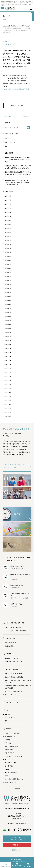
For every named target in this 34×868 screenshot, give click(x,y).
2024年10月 (8, 252)
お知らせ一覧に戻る (17, 106)
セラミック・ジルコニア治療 (13, 756)
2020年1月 (8, 364)
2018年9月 (8, 392)
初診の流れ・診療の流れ (12, 658)
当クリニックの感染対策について (15, 691)
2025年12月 (8, 212)
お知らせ (7, 138)
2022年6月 (8, 324)
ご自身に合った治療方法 (12, 733)
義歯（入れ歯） (9, 766)
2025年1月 (8, 240)
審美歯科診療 (9, 750)
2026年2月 (8, 204)
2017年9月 (8, 404)
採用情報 (17, 789)
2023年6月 (8, 304)
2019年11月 (8, 372)
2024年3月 (8, 272)
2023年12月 (8, 284)
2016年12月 (8, 412)
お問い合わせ (17, 845)
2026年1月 (8, 208)
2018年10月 (8, 388)
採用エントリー (17, 850)
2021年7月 (8, 340)
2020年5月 (8, 352)
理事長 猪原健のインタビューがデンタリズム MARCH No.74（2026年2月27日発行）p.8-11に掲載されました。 (18, 183)
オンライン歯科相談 (11, 773)
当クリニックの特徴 (12, 669)
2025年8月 (8, 220)
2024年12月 (8, 244)
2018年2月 (8, 396)
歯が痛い (13, 566)
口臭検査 (7, 740)
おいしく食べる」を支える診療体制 (16, 631)
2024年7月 (8, 264)
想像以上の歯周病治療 (11, 746)
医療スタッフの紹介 (11, 643)
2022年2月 (8, 332)
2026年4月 (8, 196)
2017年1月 (8, 408)
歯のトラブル (20, 566)
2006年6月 (8, 416)
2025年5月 (8, 228)
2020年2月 (8, 360)
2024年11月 (8, 248)
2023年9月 (8, 296)
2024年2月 (8, 276)
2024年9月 (8, 256)
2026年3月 (8, 200)
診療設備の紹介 (9, 646)
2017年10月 (8, 400)
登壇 (6, 146)
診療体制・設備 (11, 638)
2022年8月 (8, 316)
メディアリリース (9, 45)
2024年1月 (8, 280)
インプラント (15, 598)
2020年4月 (8, 356)
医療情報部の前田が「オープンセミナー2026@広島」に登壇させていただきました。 (18, 167)
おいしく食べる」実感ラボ (13, 627)
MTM (6, 776)
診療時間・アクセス (12, 702)
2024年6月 (8, 268)
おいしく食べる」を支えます (15, 623)
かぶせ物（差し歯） (11, 763)
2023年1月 (8, 312)
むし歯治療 (15, 569)
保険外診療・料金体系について (14, 661)
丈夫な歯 (13, 593)
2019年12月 (8, 368)
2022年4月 (8, 328)
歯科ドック (8, 743)
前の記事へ (8, 116)
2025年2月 (8, 236)
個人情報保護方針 (16, 860)
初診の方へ (9, 654)
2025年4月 (8, 232)
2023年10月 (8, 292)
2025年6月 (8, 224)
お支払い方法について (11, 782)
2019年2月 (8, 384)
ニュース (9, 710)
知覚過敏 (20, 569)
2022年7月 (8, 320)
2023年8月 (8, 300)
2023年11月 (8, 288)
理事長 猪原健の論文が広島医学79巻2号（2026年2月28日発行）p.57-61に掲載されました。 (18, 174)
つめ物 (7, 769)
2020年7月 (8, 348)
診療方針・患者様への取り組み (14, 677)
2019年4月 (8, 380)
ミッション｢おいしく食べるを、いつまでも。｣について (15, 466)
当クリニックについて (11, 694)
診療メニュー (10, 729)
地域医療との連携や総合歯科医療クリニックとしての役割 (18, 687)
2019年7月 (8, 376)
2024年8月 (8, 260)
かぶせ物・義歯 (23, 598)
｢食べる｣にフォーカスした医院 (14, 674)
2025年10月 (8, 216)
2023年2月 (8, 308)
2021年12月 (8, 336)
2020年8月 (8, 344)
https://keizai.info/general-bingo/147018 (16, 89)
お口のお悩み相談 (10, 736)
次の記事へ (26, 116)
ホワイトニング (9, 753)
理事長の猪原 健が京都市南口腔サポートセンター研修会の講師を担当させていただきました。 (18, 160)
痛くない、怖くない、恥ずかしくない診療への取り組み (18, 681)
